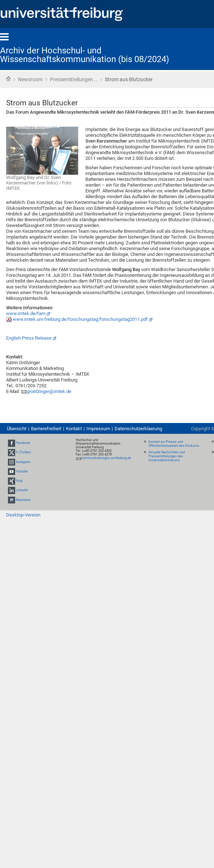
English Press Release (29, 338)
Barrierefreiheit (46, 429)
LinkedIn (22, 490)
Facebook (23, 443)
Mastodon (23, 500)
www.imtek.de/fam (26, 313)
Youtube (22, 471)
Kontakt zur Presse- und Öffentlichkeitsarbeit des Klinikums (174, 444)
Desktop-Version (23, 515)
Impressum (98, 429)
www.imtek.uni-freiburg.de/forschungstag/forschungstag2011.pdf (80, 319)
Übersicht (17, 429)
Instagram (23, 462)
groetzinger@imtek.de (49, 391)
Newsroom (30, 79)
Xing (19, 481)
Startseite (8, 79)
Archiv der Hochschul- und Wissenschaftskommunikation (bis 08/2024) (84, 55)
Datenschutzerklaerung (138, 429)
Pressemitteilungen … (74, 79)
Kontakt (74, 429)
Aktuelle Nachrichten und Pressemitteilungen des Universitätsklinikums (167, 456)
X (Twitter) (23, 453)
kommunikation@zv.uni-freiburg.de (106, 458)
